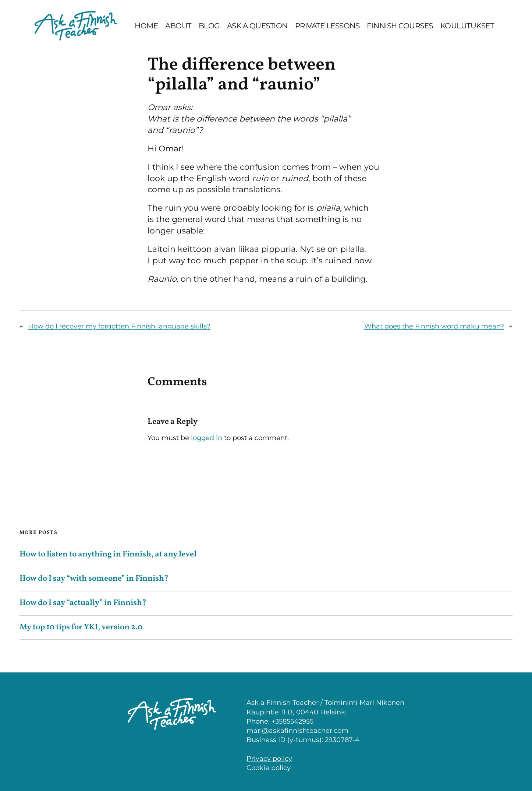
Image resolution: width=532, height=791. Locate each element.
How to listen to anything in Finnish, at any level (109, 555)
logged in (207, 438)
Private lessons (327, 26)
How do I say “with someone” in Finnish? (94, 579)
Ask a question (257, 26)
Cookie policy (269, 768)
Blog (209, 26)
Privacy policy (269, 759)
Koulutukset (467, 26)
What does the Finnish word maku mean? (434, 326)
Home (146, 26)
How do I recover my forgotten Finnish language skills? (119, 326)
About (178, 26)
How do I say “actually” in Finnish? (83, 603)
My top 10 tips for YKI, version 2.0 (81, 628)
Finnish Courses (400, 26)
